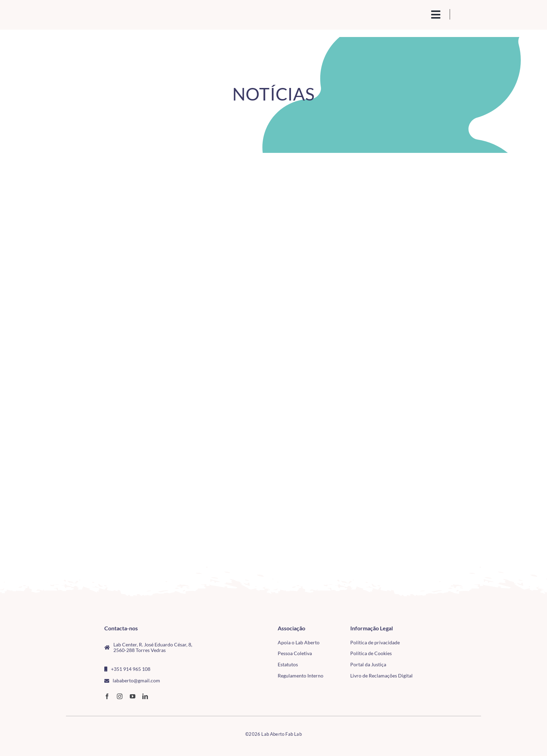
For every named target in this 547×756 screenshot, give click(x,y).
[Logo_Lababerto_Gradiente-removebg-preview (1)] (113, 13)
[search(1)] (412, 14)
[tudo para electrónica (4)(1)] (440, 645)
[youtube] (133, 696)
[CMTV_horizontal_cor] (440, 628)
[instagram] (120, 696)
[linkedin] (145, 696)
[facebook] (107, 696)
